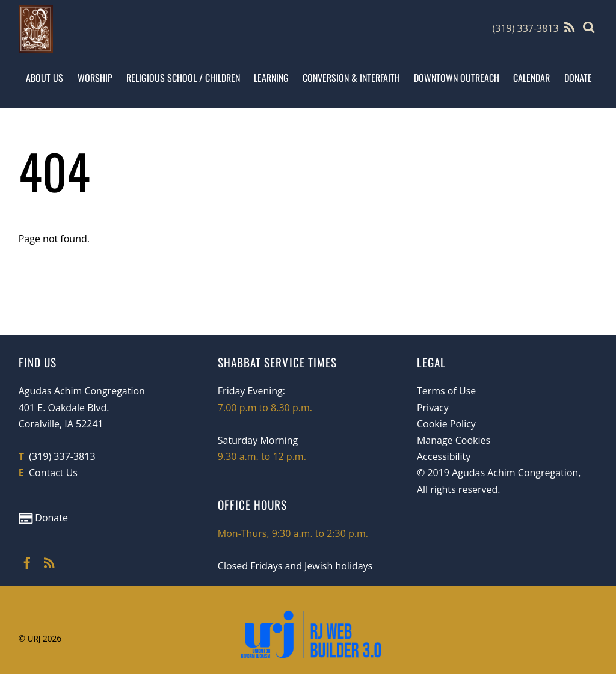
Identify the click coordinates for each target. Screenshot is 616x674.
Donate (578, 78)
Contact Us (53, 473)
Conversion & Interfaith (351, 78)
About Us (45, 78)
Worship (95, 78)
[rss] (49, 561)
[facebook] (27, 561)
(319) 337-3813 (525, 28)
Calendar (531, 78)
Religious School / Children (183, 78)
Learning (271, 78)
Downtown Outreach (457, 78)
